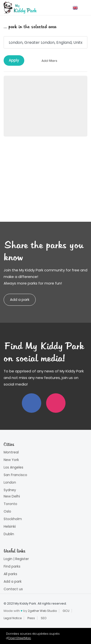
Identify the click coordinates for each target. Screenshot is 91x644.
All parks (10, 574)
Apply (14, 60)
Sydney (10, 490)
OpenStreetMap (20, 638)
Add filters (49, 61)
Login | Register (16, 559)
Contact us (13, 589)
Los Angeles (13, 467)
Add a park (20, 299)
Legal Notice (13, 618)
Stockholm (13, 519)
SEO (44, 618)
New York (11, 460)
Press (31, 618)
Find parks (12, 566)
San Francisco (15, 475)
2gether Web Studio (42, 611)
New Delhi (12, 496)
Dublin (9, 534)
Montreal (11, 452)
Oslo (7, 511)
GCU (66, 611)
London (10, 482)
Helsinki (10, 526)
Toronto (10, 504)
